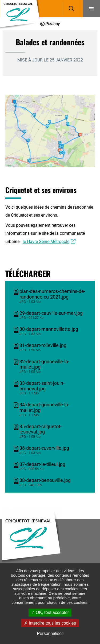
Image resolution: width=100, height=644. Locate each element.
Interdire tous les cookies (50, 623)
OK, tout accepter (50, 612)
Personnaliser (50, 633)
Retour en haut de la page (88, 519)
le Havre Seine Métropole (46, 241)
